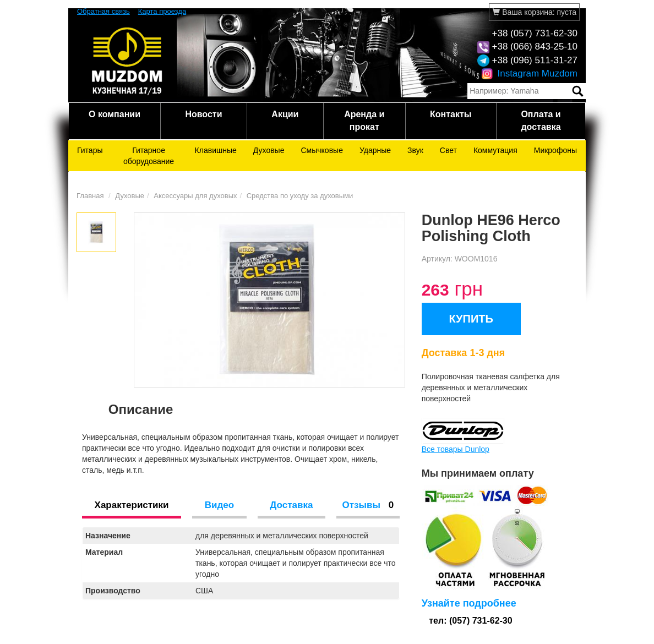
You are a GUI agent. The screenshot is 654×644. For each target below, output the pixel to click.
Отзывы (368, 505)
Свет (448, 150)
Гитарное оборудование (149, 156)
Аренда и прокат (364, 121)
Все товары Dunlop (456, 449)
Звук (415, 150)
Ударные (375, 150)
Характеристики (132, 505)
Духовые (269, 150)
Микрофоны (555, 150)
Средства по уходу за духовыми (300, 196)
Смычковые (321, 150)
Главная (90, 196)
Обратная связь (103, 11)
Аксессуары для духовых (195, 196)
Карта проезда (162, 11)
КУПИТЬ (471, 319)
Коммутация (495, 150)
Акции (285, 114)
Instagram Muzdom (529, 73)
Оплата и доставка (541, 121)
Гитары (90, 150)
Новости (203, 114)
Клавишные (216, 150)
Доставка (291, 505)
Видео (219, 505)
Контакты (451, 114)
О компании (115, 114)
